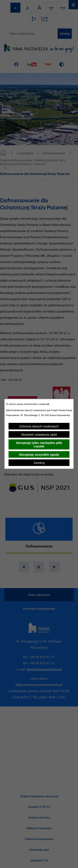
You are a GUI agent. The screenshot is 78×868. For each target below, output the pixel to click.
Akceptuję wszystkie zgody (39, 455)
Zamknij (39, 463)
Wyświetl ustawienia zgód (39, 435)
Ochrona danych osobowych (39, 426)
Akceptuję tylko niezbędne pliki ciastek (39, 445)
